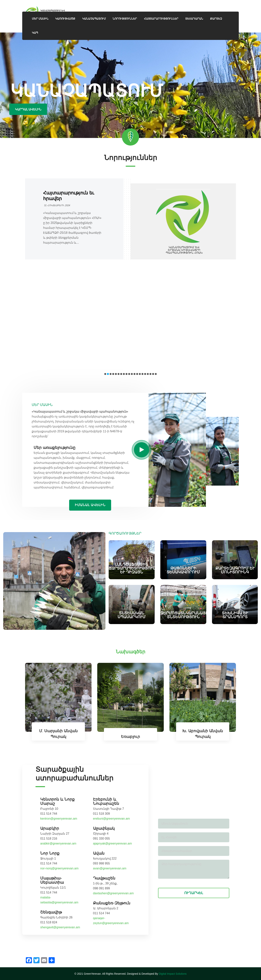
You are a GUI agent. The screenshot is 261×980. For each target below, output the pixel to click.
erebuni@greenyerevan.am (112, 819)
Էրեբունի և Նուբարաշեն (106, 801)
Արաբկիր (50, 828)
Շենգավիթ (51, 912)
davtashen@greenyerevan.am (113, 893)
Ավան (99, 853)
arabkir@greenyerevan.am (58, 843)
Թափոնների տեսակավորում (183, 570)
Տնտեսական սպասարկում (132, 615)
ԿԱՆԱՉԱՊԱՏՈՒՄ (94, 19)
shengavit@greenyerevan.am (60, 927)
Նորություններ (125, 19)
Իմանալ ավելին (90, 505)
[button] (105, 374)
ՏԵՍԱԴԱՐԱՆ (194, 19)
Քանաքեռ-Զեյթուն (112, 903)
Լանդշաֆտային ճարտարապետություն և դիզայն (132, 568)
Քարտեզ (216, 19)
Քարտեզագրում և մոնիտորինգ (235, 570)
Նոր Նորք (50, 853)
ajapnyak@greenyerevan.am (113, 843)
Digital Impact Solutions (173, 974)
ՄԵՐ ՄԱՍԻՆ (40, 19)
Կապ (35, 33)
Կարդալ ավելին (28, 109)
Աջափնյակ (104, 828)
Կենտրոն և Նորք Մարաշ (57, 801)
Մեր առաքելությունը (55, 447)
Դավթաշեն (104, 878)
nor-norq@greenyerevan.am (59, 868)
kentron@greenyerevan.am (59, 819)
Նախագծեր (131, 652)
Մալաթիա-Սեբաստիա (52, 880)
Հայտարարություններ (161, 19)
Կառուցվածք (65, 19)
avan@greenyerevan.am (110, 868)
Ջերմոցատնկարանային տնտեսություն (186, 615)
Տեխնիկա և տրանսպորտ (235, 615)
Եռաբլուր (130, 736)
